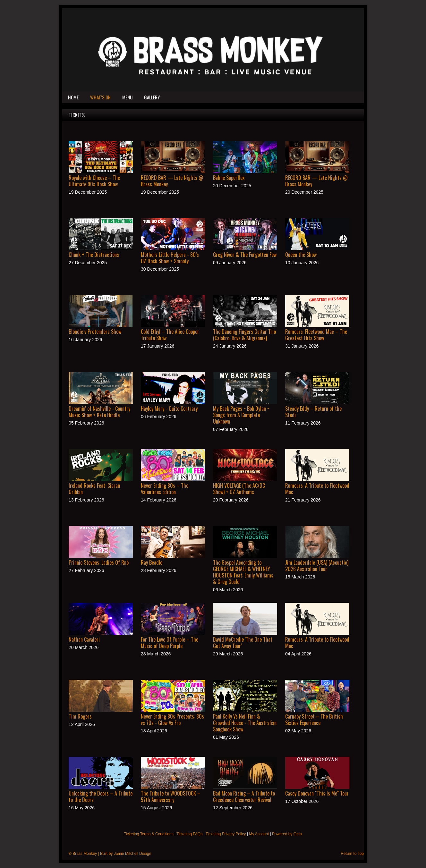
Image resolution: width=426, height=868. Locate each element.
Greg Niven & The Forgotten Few (245, 255)
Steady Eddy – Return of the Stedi (313, 412)
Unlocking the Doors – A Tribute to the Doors (101, 796)
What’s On (100, 97)
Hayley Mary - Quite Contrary (169, 409)
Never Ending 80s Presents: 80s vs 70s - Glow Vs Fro (172, 720)
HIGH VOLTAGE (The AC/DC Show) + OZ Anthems (239, 489)
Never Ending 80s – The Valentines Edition (165, 489)
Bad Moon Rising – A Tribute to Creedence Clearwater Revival (244, 796)
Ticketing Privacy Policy (226, 834)
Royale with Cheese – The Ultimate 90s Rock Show (94, 181)
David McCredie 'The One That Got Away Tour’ (243, 643)
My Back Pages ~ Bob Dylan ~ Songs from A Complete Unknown (241, 415)
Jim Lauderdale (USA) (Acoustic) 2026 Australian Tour (317, 566)
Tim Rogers (80, 716)
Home (73, 97)
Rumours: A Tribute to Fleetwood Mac (317, 489)
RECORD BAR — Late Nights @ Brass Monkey (172, 181)
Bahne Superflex (229, 178)
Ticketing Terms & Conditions (149, 834)
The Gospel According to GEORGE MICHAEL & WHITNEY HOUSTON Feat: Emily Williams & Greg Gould (243, 572)
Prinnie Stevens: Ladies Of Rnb (99, 562)
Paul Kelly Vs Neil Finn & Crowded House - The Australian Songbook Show (245, 723)
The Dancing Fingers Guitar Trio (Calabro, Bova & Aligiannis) (244, 335)
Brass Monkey (85, 854)
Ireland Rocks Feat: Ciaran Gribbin (94, 489)
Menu (127, 97)
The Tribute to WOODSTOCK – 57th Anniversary (171, 796)
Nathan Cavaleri (84, 639)
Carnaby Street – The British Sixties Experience (314, 720)
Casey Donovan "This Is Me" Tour (317, 793)
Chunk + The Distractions (94, 255)
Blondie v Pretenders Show (95, 332)
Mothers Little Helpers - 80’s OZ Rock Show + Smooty (170, 258)
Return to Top (352, 854)
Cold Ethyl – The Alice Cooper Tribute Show (170, 335)
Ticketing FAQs (189, 834)
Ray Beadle (152, 562)
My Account (259, 834)
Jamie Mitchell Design (133, 854)
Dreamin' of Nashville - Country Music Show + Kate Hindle (99, 412)
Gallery (152, 97)
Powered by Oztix (287, 834)
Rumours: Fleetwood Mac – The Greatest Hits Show (316, 335)
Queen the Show (301, 255)
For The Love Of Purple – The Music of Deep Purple (170, 643)
